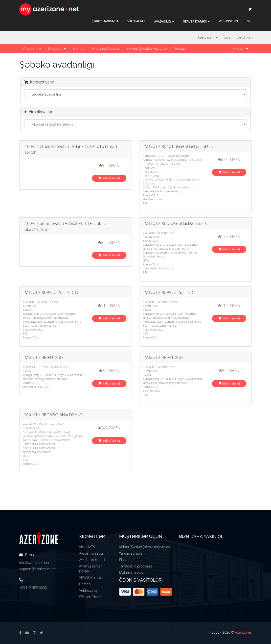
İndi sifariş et (109, 178)
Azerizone (243, 632)
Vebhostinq (88, 590)
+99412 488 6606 (33, 588)
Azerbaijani (208, 37)
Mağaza (57, 49)
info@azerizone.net (34, 563)
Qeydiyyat (244, 37)
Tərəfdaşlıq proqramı (135, 566)
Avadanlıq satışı (91, 553)
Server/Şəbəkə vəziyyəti (147, 49)
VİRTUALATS (136, 21)
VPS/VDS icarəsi (91, 578)
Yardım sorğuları (132, 553)
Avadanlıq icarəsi (92, 560)
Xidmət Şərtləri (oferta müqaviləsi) (145, 547)
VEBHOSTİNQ (228, 21)
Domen (85, 584)
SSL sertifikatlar (91, 597)
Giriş (227, 37)
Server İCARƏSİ (195, 22)
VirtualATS (87, 547)
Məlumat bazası (106, 49)
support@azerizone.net (37, 569)
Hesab (240, 49)
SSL (249, 21)
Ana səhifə (32, 49)
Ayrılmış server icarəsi (90, 569)
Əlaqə (180, 49)
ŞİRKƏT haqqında (105, 21)
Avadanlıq (163, 22)
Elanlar (79, 49)
